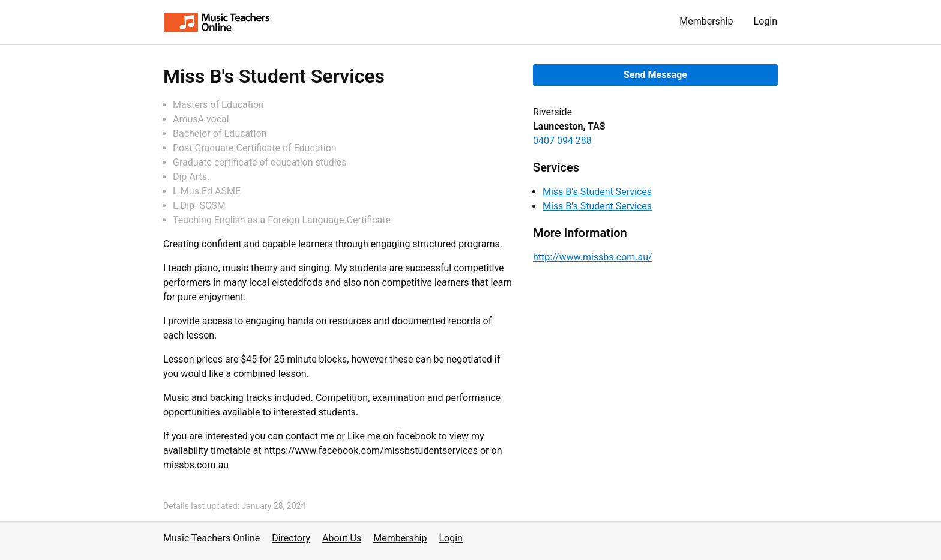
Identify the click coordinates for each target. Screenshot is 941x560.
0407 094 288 (562, 141)
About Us (342, 538)
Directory (291, 538)
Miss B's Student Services (597, 192)
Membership (706, 21)
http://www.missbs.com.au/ (593, 257)
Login (765, 21)
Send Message (655, 75)
